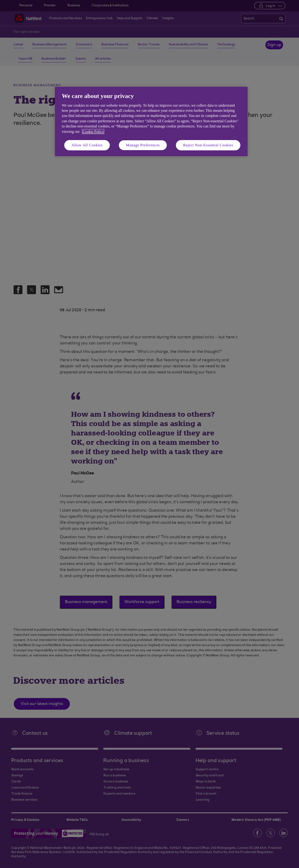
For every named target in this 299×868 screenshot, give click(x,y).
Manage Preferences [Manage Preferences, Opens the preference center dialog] (143, 145)
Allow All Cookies (87, 145)
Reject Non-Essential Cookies (208, 145)
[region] (151, 121)
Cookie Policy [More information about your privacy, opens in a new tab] (93, 132)
